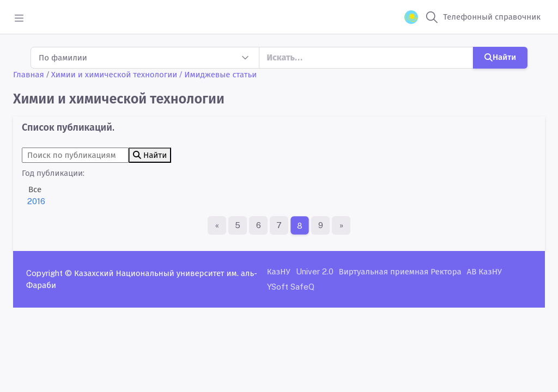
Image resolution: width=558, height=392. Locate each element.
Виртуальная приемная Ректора (400, 271)
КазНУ (279, 271)
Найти (500, 57)
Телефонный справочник (492, 17)
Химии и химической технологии (114, 74)
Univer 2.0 (315, 271)
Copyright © (49, 273)
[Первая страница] (217, 225)
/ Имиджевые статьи (218, 74)
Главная (29, 74)
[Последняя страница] (341, 225)
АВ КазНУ (484, 271)
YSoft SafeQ (291, 287)
